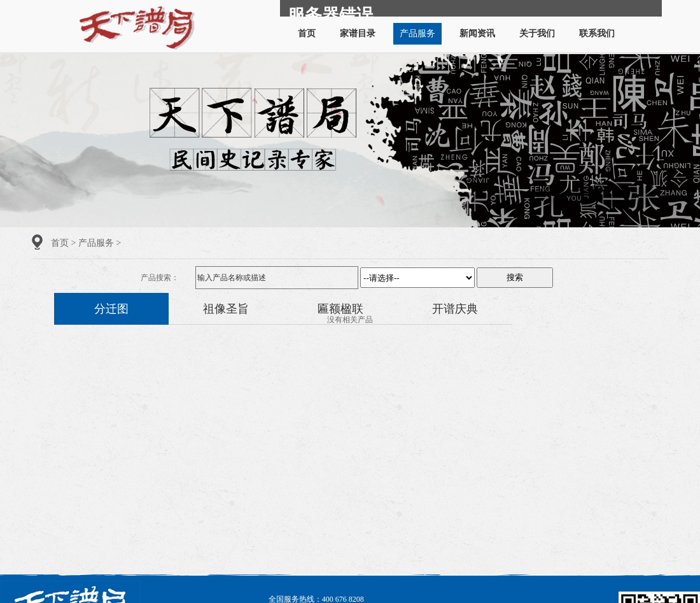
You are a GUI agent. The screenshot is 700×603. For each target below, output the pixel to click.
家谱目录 (358, 33)
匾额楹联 (340, 309)
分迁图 (111, 309)
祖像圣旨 (226, 309)
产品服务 (417, 33)
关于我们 (537, 33)
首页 (307, 33)
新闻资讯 (477, 33)
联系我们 (597, 33)
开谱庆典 (455, 309)
